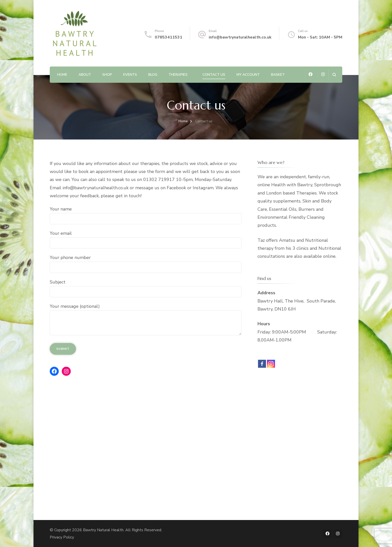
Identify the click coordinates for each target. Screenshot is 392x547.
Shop (107, 75)
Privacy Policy (62, 537)
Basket (278, 75)
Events (130, 75)
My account (248, 75)
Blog (153, 75)
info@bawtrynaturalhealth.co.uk (240, 37)
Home (62, 75)
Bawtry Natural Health (103, 530)
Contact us (214, 75)
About (85, 75)
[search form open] (334, 75)
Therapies (178, 75)
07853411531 (168, 37)
